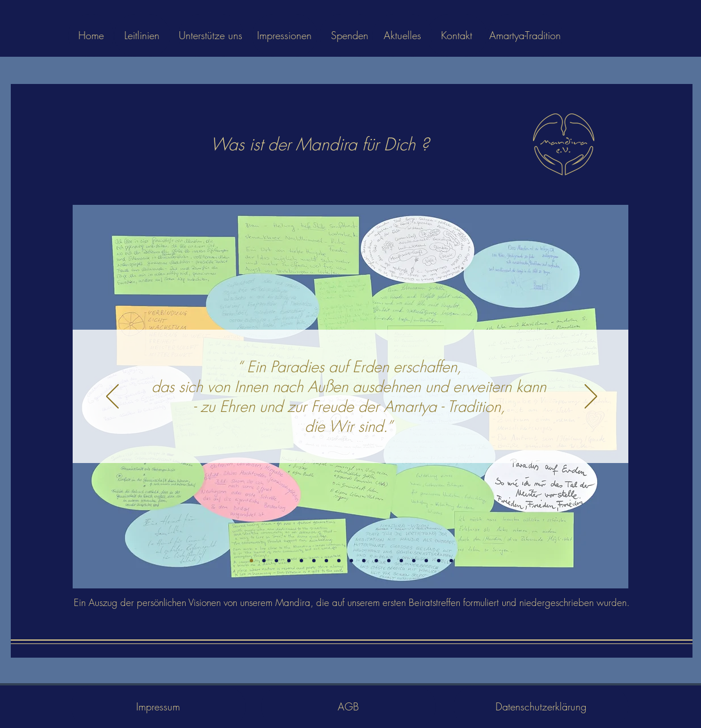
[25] (439, 561)
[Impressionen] (285, 35)
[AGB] (349, 707)
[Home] (91, 35)
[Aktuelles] (402, 35)
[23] (426, 561)
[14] (376, 561)
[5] (289, 561)
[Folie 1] (251, 561)
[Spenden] (350, 35)
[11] (339, 561)
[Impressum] (158, 707)
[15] (389, 561)
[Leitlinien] (142, 35)
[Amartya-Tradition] (525, 35)
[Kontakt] (457, 35)
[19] (414, 561)
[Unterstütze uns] (211, 35)
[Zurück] (112, 397)
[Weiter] (591, 397)
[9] (314, 561)
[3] (276, 561)
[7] (301, 561)
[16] (401, 561)
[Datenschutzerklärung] (541, 707)
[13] (364, 561)
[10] (326, 561)
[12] (351, 561)
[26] (451, 561)
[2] (264, 561)
